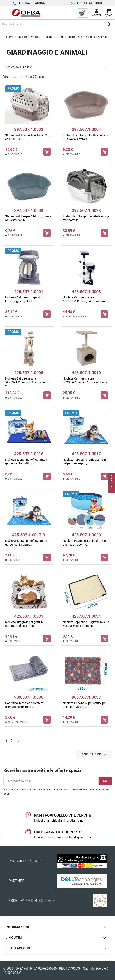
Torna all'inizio (94, 754)
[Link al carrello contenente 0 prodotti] (108, 13)
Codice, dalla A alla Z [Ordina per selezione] (57, 67)
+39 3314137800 (89, 3)
